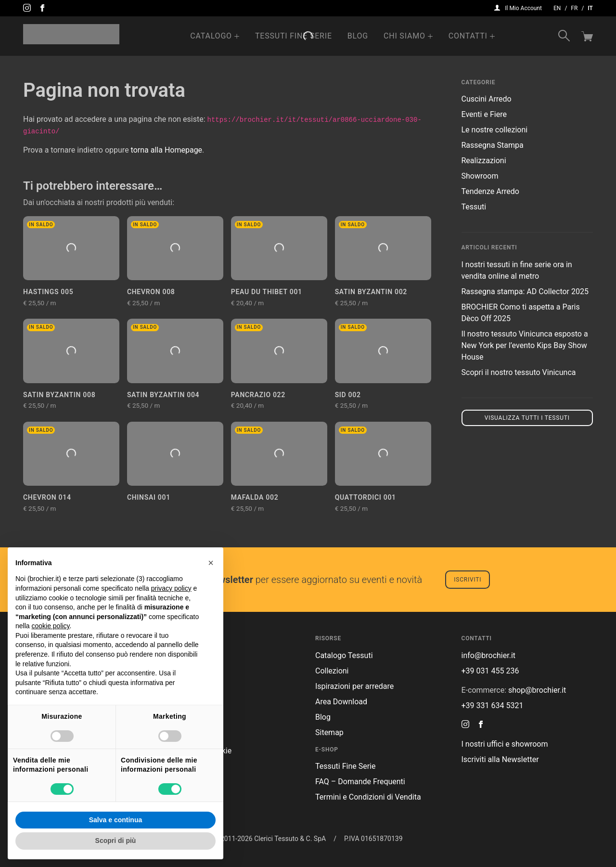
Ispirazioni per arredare (354, 686)
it (590, 8)
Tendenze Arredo (490, 191)
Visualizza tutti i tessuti (527, 418)
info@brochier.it (489, 655)
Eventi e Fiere (484, 114)
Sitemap (329, 732)
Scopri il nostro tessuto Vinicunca (519, 372)
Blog (358, 36)
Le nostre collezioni (495, 130)
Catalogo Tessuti (344, 655)
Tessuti (474, 207)
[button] (211, 563)
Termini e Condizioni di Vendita (368, 797)
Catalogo (211, 36)
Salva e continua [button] (115, 820)
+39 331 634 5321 (493, 705)
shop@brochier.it (537, 690)
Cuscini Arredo (487, 99)
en (557, 8)
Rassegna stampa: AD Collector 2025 (525, 291)
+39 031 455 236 (490, 671)
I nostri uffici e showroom (505, 744)
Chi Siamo (404, 36)
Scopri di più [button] (116, 841)
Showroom (480, 176)
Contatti (468, 36)
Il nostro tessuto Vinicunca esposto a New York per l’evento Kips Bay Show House (525, 345)
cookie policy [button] (50, 626)
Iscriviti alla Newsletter (500, 759)
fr (574, 8)
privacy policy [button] (171, 588)
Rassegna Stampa (493, 145)
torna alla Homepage (167, 150)
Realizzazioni (484, 161)
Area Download (341, 702)
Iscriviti (468, 580)
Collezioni (332, 671)
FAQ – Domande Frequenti (360, 782)
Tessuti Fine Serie (294, 36)
